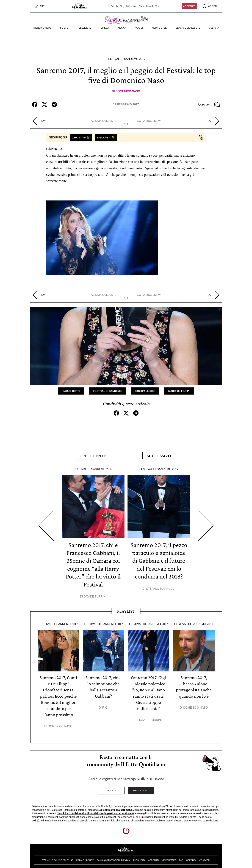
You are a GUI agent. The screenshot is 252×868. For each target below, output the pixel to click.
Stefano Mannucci (161, 587)
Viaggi (139, 28)
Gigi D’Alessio (145, 391)
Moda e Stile (159, 28)
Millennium (131, 6)
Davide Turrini (95, 595)
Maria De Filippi (179, 391)
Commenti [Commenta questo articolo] (209, 104)
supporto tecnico (193, 818)
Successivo (159, 455)
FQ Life (64, 28)
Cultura (214, 28)
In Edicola (113, 6)
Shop (141, 6)
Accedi (111, 788)
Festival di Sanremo (107, 391)
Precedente (93, 455)
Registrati (141, 788)
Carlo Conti (71, 391)
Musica (122, 28)
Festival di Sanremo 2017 (126, 59)
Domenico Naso (128, 91)
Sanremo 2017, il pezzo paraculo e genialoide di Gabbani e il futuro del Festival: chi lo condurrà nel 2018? (159, 559)
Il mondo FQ (153, 6)
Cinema (105, 28)
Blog (122, 6)
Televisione (85, 28)
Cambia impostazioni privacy (113, 858)
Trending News (42, 28)
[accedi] (210, 6)
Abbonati (189, 6)
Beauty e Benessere (188, 28)
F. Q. (105, 706)
